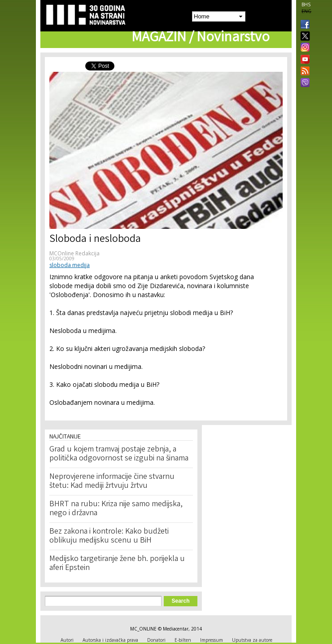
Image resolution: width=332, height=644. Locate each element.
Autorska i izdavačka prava (110, 640)
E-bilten (183, 640)
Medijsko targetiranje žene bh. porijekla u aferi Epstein (117, 564)
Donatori (156, 640)
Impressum (212, 640)
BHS (306, 4)
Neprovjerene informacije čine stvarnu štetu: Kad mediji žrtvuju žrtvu (112, 482)
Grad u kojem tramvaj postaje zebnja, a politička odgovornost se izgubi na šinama (119, 454)
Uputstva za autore (252, 640)
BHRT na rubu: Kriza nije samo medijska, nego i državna (116, 509)
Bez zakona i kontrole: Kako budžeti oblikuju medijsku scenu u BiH (109, 536)
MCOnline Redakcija (74, 253)
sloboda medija (70, 265)
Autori (67, 640)
